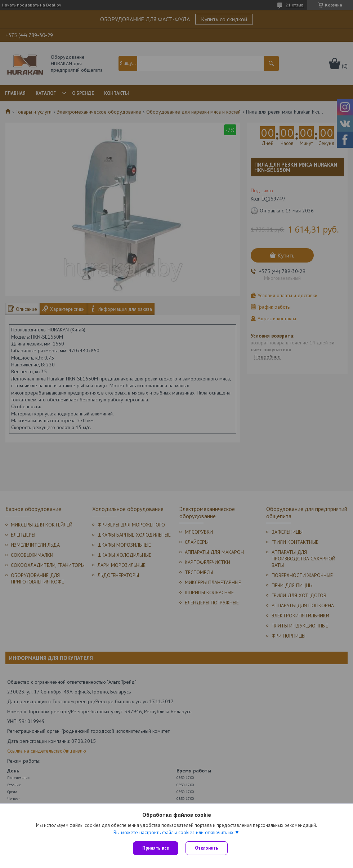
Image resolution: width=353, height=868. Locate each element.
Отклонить (207, 848)
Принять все (156, 848)
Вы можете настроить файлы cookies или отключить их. (174, 832)
